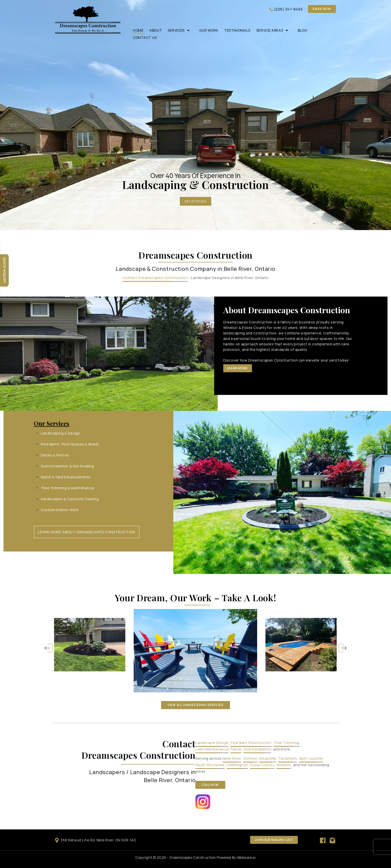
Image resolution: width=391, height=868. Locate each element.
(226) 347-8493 (288, 9)
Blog (302, 30)
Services (176, 30)
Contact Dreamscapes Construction (155, 113)
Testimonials (237, 30)
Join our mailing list (274, 840)
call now (375, 785)
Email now (322, 9)
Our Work (209, 30)
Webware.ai (246, 857)
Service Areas (270, 30)
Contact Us (145, 37)
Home (138, 30)
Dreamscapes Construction (193, 857)
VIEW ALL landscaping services (195, 540)
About (156, 30)
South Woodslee (375, 765)
